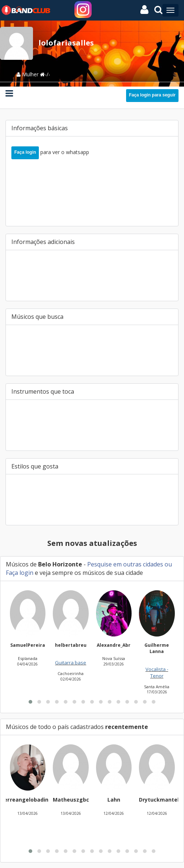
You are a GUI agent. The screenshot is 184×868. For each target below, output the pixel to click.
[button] (30, 702)
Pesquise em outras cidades (125, 564)
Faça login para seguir (152, 95)
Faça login (25, 152)
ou (168, 564)
